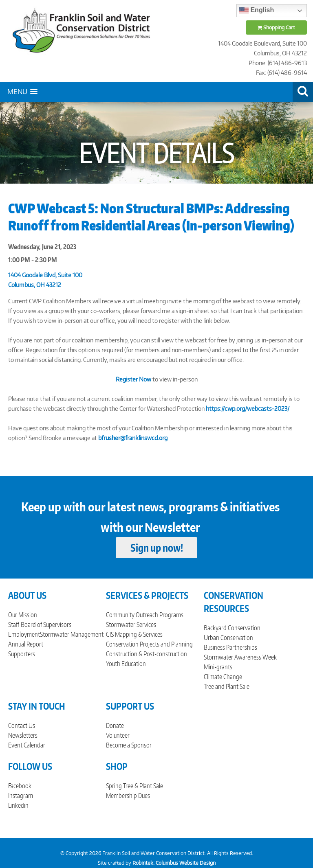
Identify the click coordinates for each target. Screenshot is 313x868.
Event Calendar (27, 745)
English (256, 11)
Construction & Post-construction (147, 654)
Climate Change (223, 677)
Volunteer (118, 735)
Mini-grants (218, 667)
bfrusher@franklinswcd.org (133, 438)
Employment (24, 634)
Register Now (133, 379)
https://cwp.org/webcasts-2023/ (248, 409)
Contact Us (22, 726)
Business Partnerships (230, 647)
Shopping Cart (276, 27)
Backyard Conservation (232, 628)
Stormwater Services (131, 625)
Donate (115, 726)
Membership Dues (128, 796)
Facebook (20, 786)
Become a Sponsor (129, 745)
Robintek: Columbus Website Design (174, 863)
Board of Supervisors (46, 625)
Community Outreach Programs (145, 615)
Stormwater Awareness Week (240, 657)
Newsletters (23, 735)
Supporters (22, 654)
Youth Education (126, 664)
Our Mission (23, 615)
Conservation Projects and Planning (149, 644)
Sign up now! (157, 548)
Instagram (21, 796)
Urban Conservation (228, 638)
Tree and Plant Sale (227, 686)
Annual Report (26, 644)
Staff (14, 625)
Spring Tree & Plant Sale (134, 786)
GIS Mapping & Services (134, 634)
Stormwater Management (72, 634)
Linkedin (18, 805)
